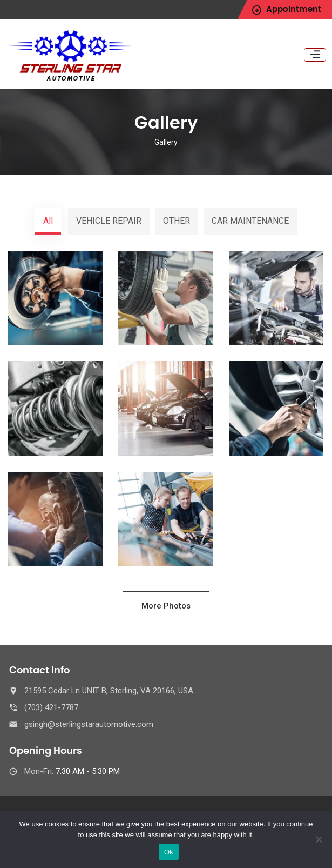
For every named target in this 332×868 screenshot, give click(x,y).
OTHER (177, 221)
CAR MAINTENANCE (250, 221)
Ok (169, 852)
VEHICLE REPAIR (109, 221)
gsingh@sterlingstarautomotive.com (89, 724)
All (48, 221)
